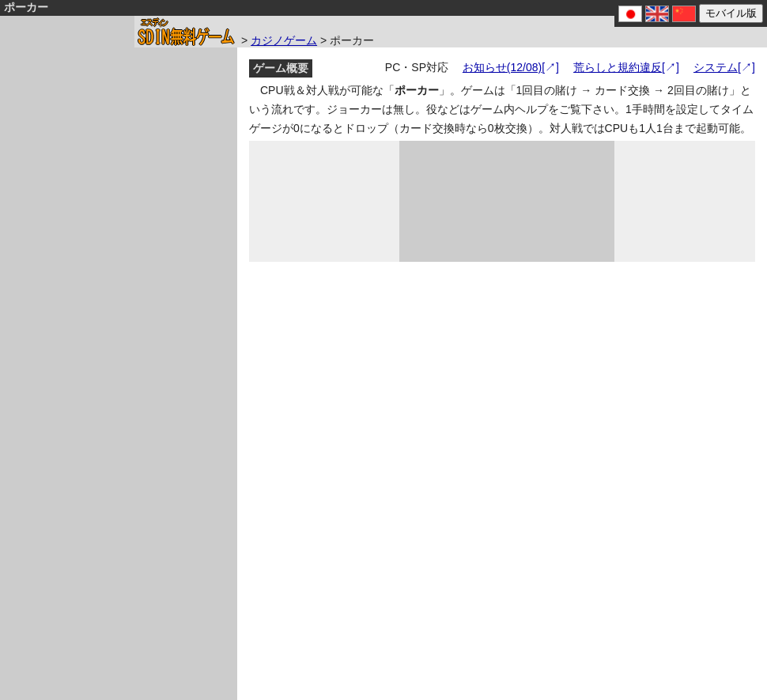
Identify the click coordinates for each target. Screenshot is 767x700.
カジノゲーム (284, 40)
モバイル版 (731, 13)
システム (716, 67)
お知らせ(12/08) (502, 67)
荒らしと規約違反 (618, 67)
